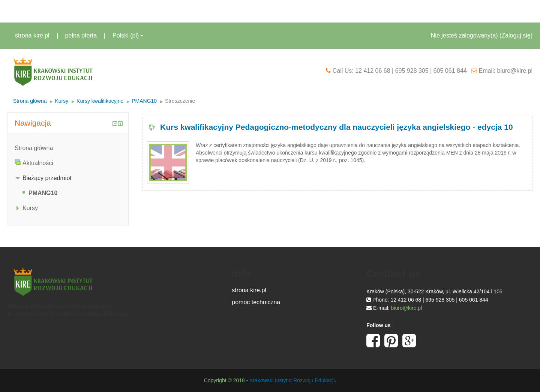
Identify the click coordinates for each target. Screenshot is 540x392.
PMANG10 (144, 101)
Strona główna (30, 101)
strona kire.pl (32, 35)
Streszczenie (180, 101)
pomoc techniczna (256, 302)
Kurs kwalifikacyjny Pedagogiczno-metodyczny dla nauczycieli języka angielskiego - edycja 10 (337, 127)
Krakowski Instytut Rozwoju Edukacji (292, 380)
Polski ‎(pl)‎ (128, 35)
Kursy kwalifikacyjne (100, 101)
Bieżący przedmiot (47, 178)
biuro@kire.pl (407, 308)
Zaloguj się (516, 35)
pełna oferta (81, 35)
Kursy (61, 101)
